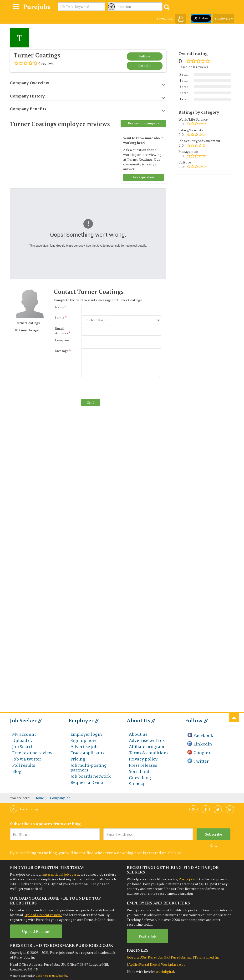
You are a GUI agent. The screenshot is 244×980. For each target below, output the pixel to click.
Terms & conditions (149, 753)
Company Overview (88, 83)
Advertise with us (147, 740)
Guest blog (140, 778)
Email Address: (63, 331)
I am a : (61, 318)
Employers (224, 18)
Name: (61, 307)
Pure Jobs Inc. (181, 957)
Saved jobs (165, 18)
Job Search (23, 747)
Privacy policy (143, 759)
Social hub (140, 771)
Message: (63, 351)
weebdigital (165, 972)
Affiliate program (147, 747)
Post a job (186, 879)
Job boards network (91, 776)
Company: (63, 340)
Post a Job (147, 936)
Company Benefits (88, 109)
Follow (145, 56)
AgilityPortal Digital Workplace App (157, 965)
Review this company (143, 123)
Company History (88, 96)
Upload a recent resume (43, 915)
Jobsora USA (137, 957)
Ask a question (143, 177)
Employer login (86, 734)
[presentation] (117, 388)
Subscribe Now (214, 836)
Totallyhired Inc (207, 957)
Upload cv (22, 740)
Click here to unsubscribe (51, 976)
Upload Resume (36, 931)
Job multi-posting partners (89, 768)
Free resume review (32, 753)
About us (138, 734)
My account (24, 734)
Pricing (78, 759)
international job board (61, 874)
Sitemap (137, 784)
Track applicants (87, 753)
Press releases (143, 765)
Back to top (24, 809)
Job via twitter (27, 759)
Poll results (24, 765)
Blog (17, 771)
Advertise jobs (85, 747)
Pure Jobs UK (158, 957)
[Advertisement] (41, 491)
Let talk (145, 66)
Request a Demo (87, 782)
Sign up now (83, 740)
